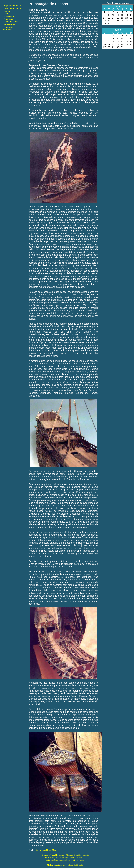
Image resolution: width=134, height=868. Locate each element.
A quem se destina (13, 6)
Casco (7, 11)
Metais (7, 14)
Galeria (86, 855)
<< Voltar (7, 30)
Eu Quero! (60, 855)
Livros (76, 860)
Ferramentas (80, 857)
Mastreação (9, 16)
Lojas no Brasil (52, 860)
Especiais (8, 27)
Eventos (45, 855)
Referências (9, 24)
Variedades (49, 857)
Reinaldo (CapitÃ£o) (46, 850)
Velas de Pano (11, 22)
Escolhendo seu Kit (13, 8)
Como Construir (62, 857)
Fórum (52, 855)
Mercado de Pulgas (74, 855)
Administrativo (66, 860)
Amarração (9, 19)
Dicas (72, 857)
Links (82, 860)
